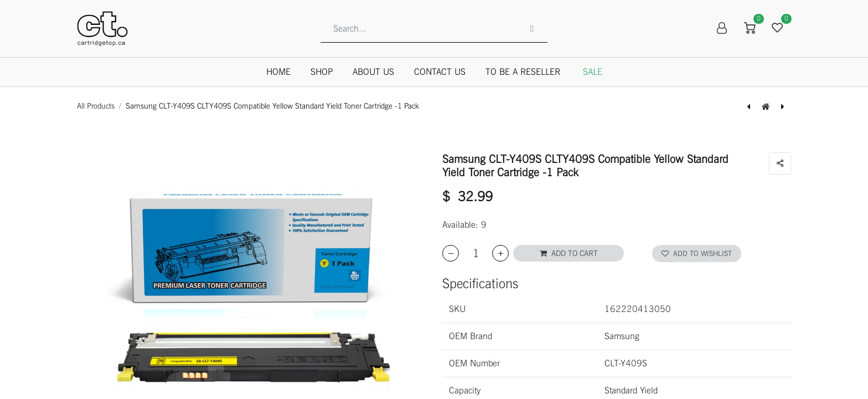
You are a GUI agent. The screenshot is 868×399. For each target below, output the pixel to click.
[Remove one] (451, 253)
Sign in (722, 28)
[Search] (532, 28)
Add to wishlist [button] (697, 254)
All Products (96, 106)
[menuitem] (278, 72)
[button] (569, 253)
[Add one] (500, 253)
